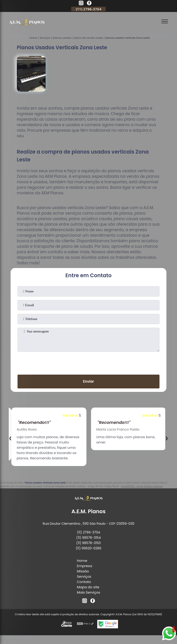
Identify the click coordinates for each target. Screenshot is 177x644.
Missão (83, 571)
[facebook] (89, 4)
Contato (84, 582)
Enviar (88, 381)
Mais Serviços (89, 592)
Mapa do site (88, 587)
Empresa (85, 566)
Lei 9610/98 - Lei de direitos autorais (142, 486)
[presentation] (88, 362)
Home (82, 561)
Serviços (84, 576)
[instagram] (81, 4)
